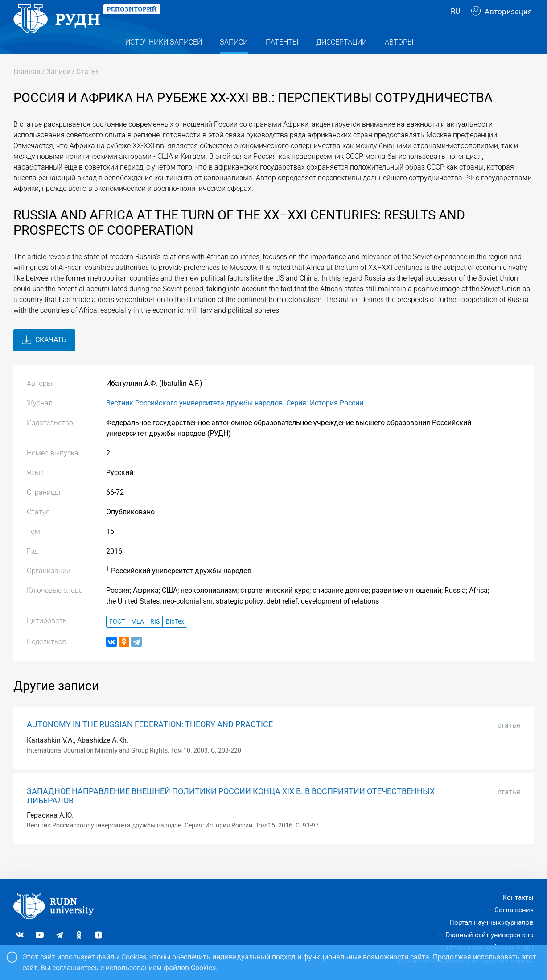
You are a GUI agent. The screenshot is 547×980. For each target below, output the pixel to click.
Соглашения (514, 910)
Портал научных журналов (491, 922)
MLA (138, 639)
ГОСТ (117, 639)
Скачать (44, 358)
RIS (155, 639)
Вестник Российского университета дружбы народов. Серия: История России (235, 421)
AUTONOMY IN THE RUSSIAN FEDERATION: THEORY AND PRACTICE (150, 742)
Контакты (518, 898)
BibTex (175, 639)
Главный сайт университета (489, 935)
